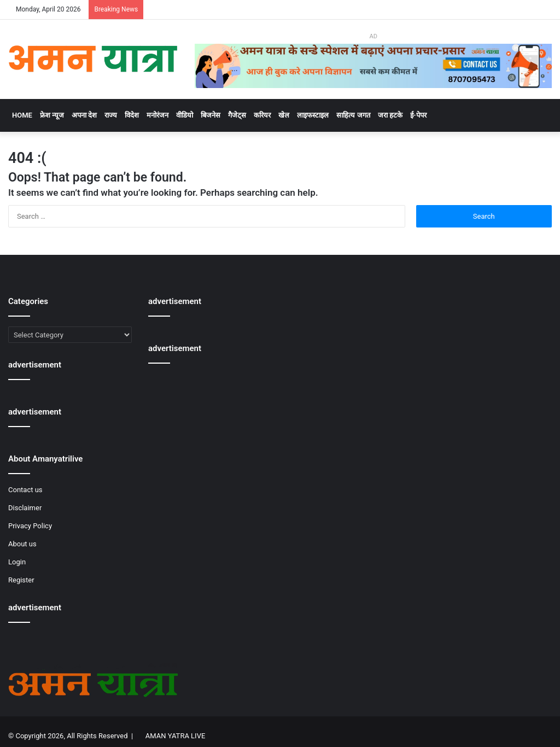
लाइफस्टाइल (313, 115)
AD (373, 36)
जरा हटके (390, 115)
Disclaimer (25, 508)
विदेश (132, 115)
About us (22, 544)
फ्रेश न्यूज (52, 115)
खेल (284, 115)
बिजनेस (211, 115)
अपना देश (84, 115)
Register (21, 580)
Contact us (25, 490)
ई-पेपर (418, 115)
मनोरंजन (157, 115)
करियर (262, 115)
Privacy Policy (30, 526)
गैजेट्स (237, 115)
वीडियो (185, 115)
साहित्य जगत (353, 115)
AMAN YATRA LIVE (175, 736)
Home (22, 115)
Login (17, 562)
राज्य (111, 115)
